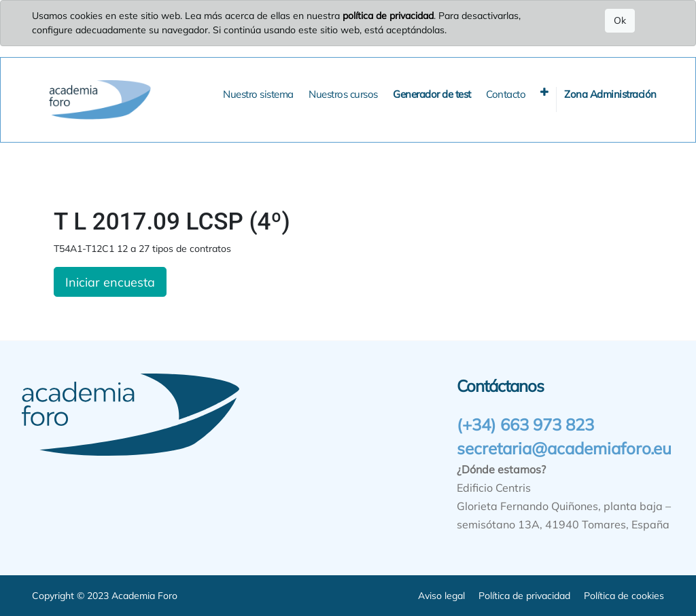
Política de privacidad (524, 596)
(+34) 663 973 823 (525, 424)
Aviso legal (441, 596)
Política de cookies (624, 596)
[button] (544, 92)
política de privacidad (388, 16)
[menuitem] (258, 95)
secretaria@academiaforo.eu (564, 448)
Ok (620, 20)
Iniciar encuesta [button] (110, 282)
